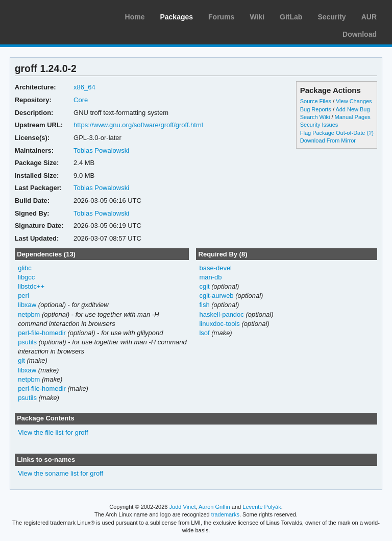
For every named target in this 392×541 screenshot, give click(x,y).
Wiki (257, 17)
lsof (204, 333)
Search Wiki (315, 117)
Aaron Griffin (214, 507)
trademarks (225, 514)
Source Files (316, 101)
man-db (210, 277)
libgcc (26, 277)
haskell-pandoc (221, 314)
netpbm (29, 314)
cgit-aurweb (216, 296)
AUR (369, 17)
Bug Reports (316, 109)
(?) (370, 133)
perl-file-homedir (42, 333)
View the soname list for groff (60, 473)
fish (204, 305)
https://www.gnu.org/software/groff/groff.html (138, 125)
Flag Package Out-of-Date (333, 133)
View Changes (354, 101)
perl (23, 296)
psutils (27, 342)
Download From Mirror (328, 140)
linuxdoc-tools (219, 324)
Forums (221, 17)
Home (135, 17)
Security (332, 17)
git (21, 360)
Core (81, 100)
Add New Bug (352, 109)
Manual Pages (353, 117)
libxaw (27, 305)
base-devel (215, 268)
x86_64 (84, 87)
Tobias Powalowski (101, 150)
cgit (204, 286)
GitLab (291, 17)
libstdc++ (31, 286)
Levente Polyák (262, 507)
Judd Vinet (183, 507)
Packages (176, 17)
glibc (25, 268)
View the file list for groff (53, 432)
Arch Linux (56, 15)
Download (360, 34)
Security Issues (319, 125)
